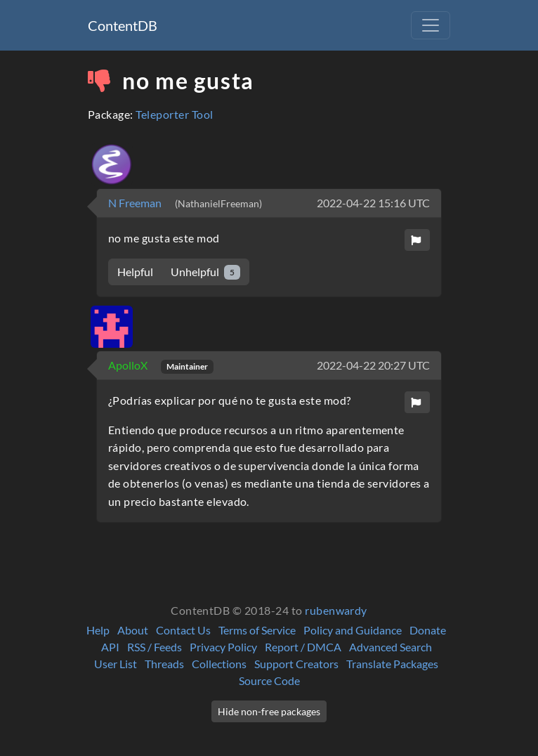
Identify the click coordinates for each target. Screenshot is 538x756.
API (110, 647)
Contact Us (183, 630)
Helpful (135, 272)
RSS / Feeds (155, 647)
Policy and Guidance (353, 630)
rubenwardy (336, 610)
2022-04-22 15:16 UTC (373, 203)
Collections (219, 664)
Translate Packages (392, 664)
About (133, 630)
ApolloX (129, 365)
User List (116, 664)
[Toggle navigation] (431, 25)
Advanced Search (391, 647)
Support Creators (296, 664)
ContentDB (123, 25)
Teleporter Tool (174, 114)
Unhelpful (205, 272)
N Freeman (136, 203)
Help (98, 630)
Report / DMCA (303, 647)
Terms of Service (257, 630)
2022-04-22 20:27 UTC (373, 365)
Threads (164, 664)
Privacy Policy (223, 647)
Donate (428, 630)
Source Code (269, 680)
